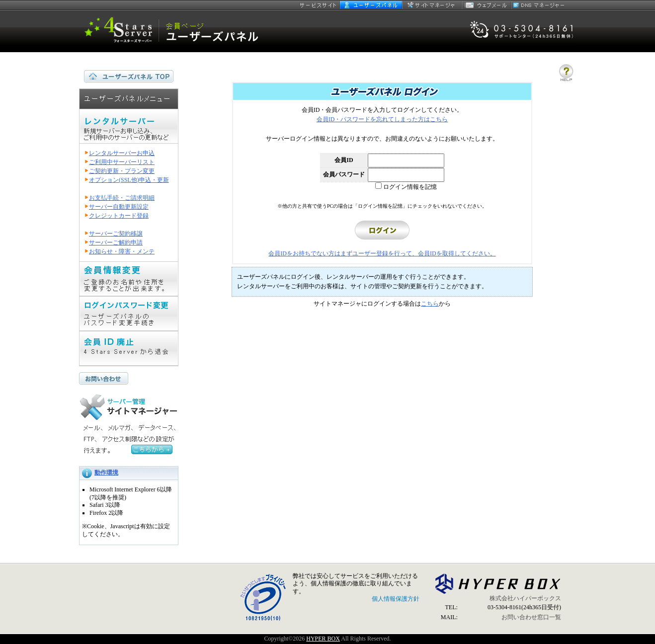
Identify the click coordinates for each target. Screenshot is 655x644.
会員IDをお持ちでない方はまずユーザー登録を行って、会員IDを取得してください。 (382, 253)
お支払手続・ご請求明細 (122, 198)
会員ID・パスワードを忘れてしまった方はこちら (382, 119)
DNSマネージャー (539, 5)
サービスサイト (319, 5)
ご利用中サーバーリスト (122, 162)
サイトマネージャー (432, 5)
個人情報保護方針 (396, 599)
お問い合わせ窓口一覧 (531, 617)
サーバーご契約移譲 (116, 234)
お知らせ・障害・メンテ (122, 251)
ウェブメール (487, 5)
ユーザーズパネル (371, 5)
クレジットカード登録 (119, 216)
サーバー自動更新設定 (119, 207)
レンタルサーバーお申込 (122, 153)
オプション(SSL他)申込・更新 (129, 180)
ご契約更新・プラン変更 (122, 171)
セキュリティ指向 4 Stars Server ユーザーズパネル (171, 31)
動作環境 (106, 473)
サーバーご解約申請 (116, 242)
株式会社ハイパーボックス (525, 598)
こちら (430, 304)
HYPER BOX (323, 639)
